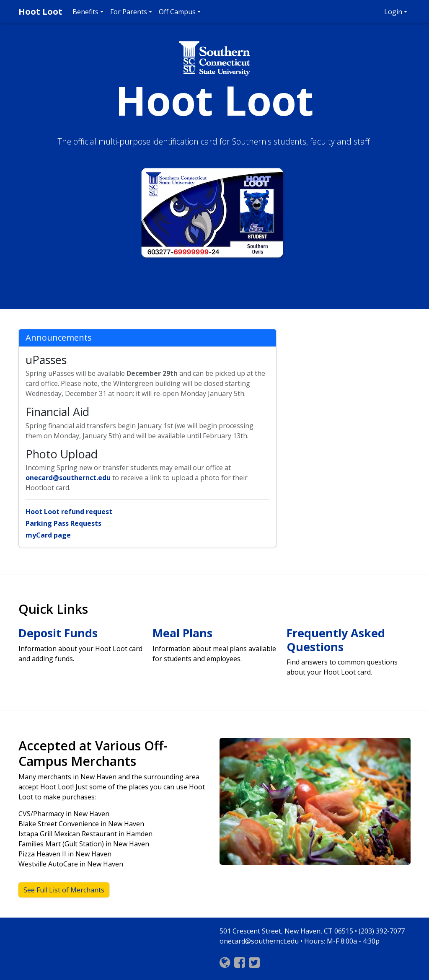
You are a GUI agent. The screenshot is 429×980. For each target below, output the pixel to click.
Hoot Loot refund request (69, 512)
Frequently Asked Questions (336, 640)
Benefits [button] (85, 12)
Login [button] (393, 12)
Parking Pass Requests (63, 523)
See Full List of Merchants (64, 890)
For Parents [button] (129, 12)
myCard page (48, 535)
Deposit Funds (58, 633)
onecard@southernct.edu (68, 478)
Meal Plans (182, 633)
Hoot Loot (40, 12)
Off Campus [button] (177, 12)
